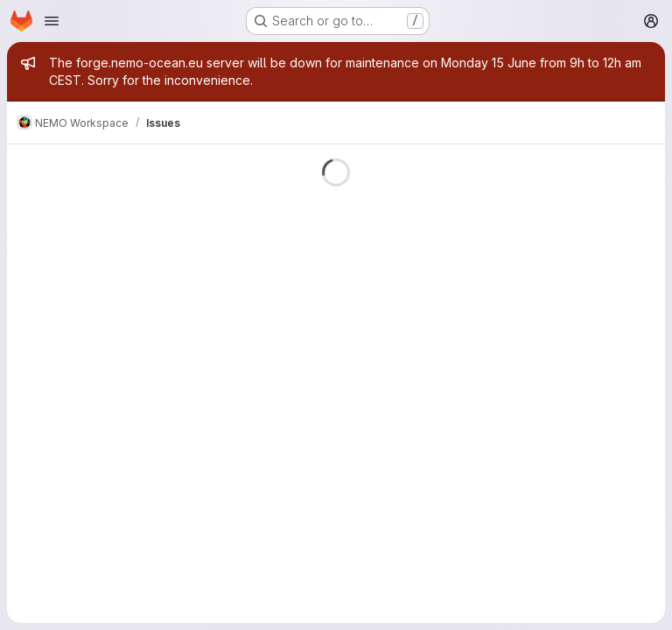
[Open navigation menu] (52, 21)
